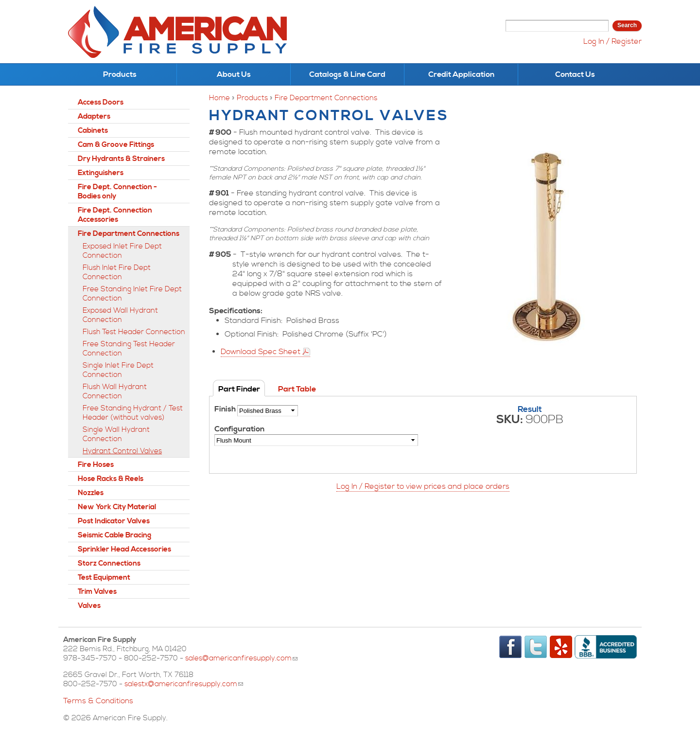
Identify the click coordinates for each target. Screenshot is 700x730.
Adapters (94, 116)
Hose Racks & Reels (111, 479)
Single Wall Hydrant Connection (116, 434)
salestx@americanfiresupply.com (184, 684)
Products (120, 74)
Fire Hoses (96, 465)
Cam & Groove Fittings (116, 145)
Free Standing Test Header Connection (129, 349)
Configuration (239, 429)
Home (219, 98)
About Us (234, 74)
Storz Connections (109, 563)
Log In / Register (612, 41)
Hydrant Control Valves (122, 451)
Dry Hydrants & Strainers (121, 159)
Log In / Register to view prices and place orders (423, 486)
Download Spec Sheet (261, 352)
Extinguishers (101, 173)
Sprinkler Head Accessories (124, 549)
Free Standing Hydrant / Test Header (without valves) (133, 413)
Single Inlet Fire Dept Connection (118, 370)
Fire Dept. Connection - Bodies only (117, 192)
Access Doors (101, 102)
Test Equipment (104, 578)
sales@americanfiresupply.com (241, 658)
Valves (89, 606)
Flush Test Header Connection (134, 332)
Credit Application (461, 74)
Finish (226, 409)
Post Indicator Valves (114, 521)
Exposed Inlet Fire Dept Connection (122, 251)
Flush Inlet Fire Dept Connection (117, 272)
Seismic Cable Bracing (114, 535)
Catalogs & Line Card (347, 74)
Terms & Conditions (98, 701)
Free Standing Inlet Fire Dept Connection (132, 294)
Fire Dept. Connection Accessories (115, 215)
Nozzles (91, 493)
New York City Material (117, 507)
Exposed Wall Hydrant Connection (120, 315)
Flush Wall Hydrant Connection (115, 392)
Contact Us (575, 74)
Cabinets (93, 131)
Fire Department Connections (326, 98)
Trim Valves (97, 592)
